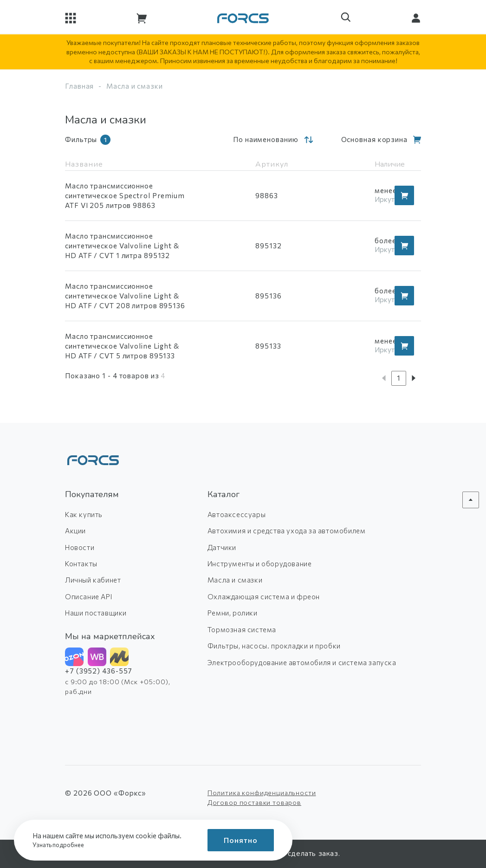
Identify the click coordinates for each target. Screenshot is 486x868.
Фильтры (88, 140)
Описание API (88, 596)
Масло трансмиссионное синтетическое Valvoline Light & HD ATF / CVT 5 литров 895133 (122, 346)
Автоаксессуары (237, 514)
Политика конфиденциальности (262, 793)
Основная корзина (374, 139)
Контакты (81, 564)
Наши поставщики (96, 613)
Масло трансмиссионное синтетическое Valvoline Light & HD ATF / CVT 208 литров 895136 (125, 296)
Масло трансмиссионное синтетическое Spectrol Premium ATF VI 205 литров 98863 (125, 195)
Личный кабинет (93, 580)
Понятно (241, 840)
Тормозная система (242, 629)
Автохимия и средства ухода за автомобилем (287, 531)
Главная (79, 86)
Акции (75, 531)
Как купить (84, 514)
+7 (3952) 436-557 (99, 671)
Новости (80, 547)
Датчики (222, 547)
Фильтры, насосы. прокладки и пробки (274, 646)
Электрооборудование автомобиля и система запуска (302, 662)
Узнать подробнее (61, 845)
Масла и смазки (235, 580)
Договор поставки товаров (254, 802)
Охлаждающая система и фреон (264, 596)
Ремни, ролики (233, 613)
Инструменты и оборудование (260, 564)
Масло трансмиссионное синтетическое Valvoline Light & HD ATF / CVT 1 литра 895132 (122, 246)
